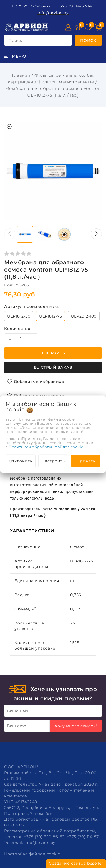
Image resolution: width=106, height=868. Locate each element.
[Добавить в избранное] (36, 381)
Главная (21, 75)
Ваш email (18, 726)
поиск (15, 40)
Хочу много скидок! (76, 726)
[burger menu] (15, 56)
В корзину (53, 353)
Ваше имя (18, 711)
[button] (96, 234)
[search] (88, 40)
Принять (86, 461)
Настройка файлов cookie (32, 854)
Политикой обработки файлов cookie (46, 447)
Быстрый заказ (53, 367)
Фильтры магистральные (66, 82)
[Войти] (68, 27)
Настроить (53, 461)
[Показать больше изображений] (10, 127)
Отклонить (21, 461)
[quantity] (21, 339)
